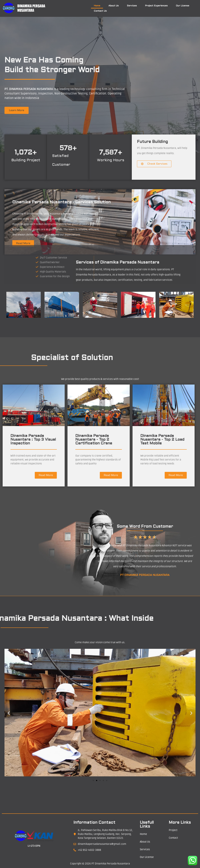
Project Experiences (156, 6)
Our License (183, 6)
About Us (114, 6)
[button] (9, 713)
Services (132, 6)
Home (97, 6)
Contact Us (100, 11)
